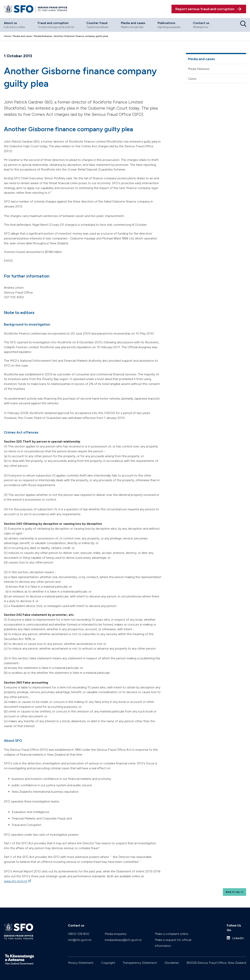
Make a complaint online (172, 933)
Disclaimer (172, 962)
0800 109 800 (79, 933)
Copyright (108, 962)
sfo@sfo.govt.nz (80, 939)
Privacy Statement (81, 962)
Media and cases (201, 59)
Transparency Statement (140, 962)
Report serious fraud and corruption (205, 9)
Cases (192, 78)
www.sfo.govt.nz (16, 881)
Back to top (233, 891)
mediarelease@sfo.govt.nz (123, 939)
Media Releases (199, 69)
